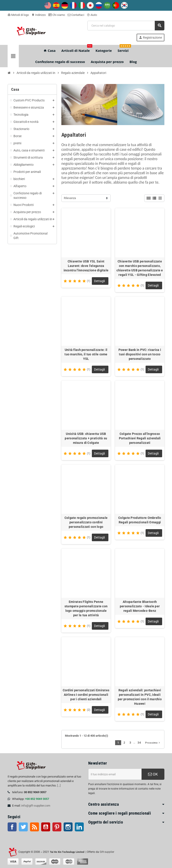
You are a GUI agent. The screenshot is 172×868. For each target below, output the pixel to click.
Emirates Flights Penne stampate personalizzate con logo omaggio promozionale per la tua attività (86, 608)
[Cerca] (126, 26)
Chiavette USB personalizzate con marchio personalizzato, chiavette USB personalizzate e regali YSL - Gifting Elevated (140, 268)
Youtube (46, 827)
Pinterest (57, 827)
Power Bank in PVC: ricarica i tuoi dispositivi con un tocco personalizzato (140, 354)
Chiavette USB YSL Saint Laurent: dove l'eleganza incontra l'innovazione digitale (86, 266)
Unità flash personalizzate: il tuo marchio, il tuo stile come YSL (86, 354)
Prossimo (153, 743)
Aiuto (92, 15)
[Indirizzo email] (115, 774)
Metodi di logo (18, 15)
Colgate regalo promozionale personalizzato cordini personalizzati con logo (86, 522)
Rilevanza (70, 198)
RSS (34, 827)
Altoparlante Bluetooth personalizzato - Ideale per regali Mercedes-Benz (140, 606)
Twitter (23, 827)
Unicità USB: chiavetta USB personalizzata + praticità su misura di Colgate (86, 438)
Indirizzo (39, 15)
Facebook (12, 827)
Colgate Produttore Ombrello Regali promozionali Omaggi (140, 520)
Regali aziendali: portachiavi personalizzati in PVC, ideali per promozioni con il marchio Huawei (140, 697)
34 (139, 743)
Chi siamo (57, 15)
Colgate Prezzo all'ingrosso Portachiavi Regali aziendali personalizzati (140, 438)
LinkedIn (79, 827)
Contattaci (76, 15)
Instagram (68, 827)
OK (153, 774)
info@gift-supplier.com (36, 806)
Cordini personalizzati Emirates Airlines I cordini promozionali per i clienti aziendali (86, 695)
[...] (59, 785)
